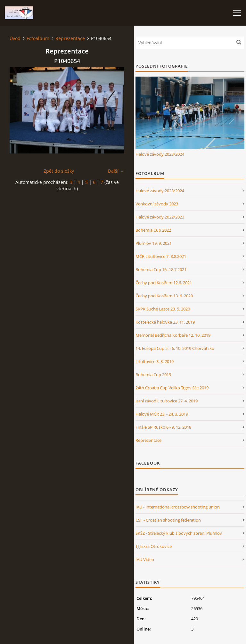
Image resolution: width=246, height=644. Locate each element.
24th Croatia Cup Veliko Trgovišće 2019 (172, 388)
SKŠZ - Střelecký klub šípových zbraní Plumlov (179, 533)
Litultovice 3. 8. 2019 (155, 361)
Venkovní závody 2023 (157, 204)
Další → (116, 171)
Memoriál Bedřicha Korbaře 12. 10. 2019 (173, 335)
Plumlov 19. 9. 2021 (154, 243)
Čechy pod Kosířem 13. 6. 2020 (164, 296)
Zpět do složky (59, 171)
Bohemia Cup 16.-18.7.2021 (161, 269)
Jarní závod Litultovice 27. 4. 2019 (167, 401)
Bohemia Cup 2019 (153, 375)
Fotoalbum (38, 38)
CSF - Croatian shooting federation (168, 520)
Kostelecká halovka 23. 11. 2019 (165, 322)
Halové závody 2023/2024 (160, 154)
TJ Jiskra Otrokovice (154, 546)
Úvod (15, 38)
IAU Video (145, 559)
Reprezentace (70, 38)
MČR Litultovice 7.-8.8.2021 (161, 256)
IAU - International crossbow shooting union (178, 507)
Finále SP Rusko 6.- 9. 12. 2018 (163, 427)
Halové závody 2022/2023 (160, 217)
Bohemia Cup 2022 (153, 230)
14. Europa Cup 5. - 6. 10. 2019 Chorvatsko (175, 348)
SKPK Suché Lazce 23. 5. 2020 (163, 309)
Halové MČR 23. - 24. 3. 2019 (162, 414)
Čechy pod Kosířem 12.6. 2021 (164, 283)
